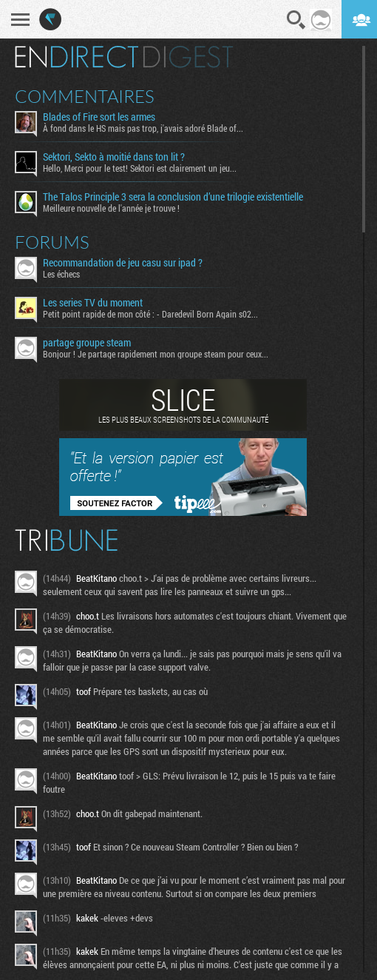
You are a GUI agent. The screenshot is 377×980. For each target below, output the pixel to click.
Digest (188, 57)
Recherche (296, 20)
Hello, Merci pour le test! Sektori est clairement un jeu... (140, 168)
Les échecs (61, 274)
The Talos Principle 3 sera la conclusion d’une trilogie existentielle (173, 197)
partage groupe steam (87, 343)
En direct (77, 57)
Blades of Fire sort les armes (99, 117)
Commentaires (85, 96)
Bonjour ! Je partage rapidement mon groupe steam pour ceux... (156, 354)
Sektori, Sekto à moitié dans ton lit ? (114, 157)
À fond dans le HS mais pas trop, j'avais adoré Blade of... (143, 128)
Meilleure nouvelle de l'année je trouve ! (111, 208)
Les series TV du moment (93, 303)
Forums (52, 242)
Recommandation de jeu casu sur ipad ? (123, 263)
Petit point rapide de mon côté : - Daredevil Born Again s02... (150, 314)
